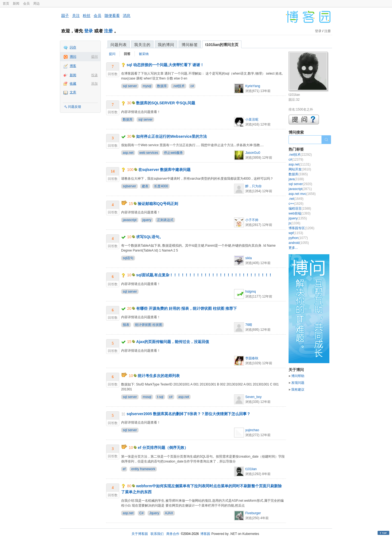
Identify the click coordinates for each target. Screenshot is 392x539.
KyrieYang (253, 86)
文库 (73, 92)
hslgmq (251, 292)
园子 (65, 16)
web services (149, 153)
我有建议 (298, 390)
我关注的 (142, 45)
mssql (147, 397)
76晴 (249, 325)
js (294, 223)
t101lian (251, 469)
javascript (130, 220)
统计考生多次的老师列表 (159, 376)
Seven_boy (253, 397)
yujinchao (252, 430)
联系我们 (157, 534)
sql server (130, 86)
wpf (296, 233)
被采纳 (144, 54)
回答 (127, 54)
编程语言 (300, 209)
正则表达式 (165, 220)
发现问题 (298, 383)
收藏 (73, 84)
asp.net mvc (302, 194)
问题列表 (119, 45)
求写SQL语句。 (150, 237)
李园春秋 (252, 358)
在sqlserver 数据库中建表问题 (164, 170)
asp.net (128, 153)
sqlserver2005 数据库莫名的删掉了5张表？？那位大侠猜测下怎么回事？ (189, 414)
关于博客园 (140, 534)
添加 (94, 84)
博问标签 (190, 45)
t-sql (160, 397)
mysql (147, 86)
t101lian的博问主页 (222, 45)
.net (296, 199)
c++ (296, 204)
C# (141, 513)
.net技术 (179, 86)
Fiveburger (253, 513)
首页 (6, 4)
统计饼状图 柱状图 (148, 325)
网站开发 (300, 169)
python (298, 238)
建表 (145, 186)
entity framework (143, 469)
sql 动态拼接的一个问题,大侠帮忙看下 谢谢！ (165, 65)
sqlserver (129, 186)
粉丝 (87, 16)
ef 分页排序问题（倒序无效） (163, 448)
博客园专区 (301, 228)
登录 (88, 31)
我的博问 (166, 45)
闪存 (73, 47)
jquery (147, 220)
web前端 (300, 213)
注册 (108, 31)
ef (124, 469)
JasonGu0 (253, 153)
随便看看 (112, 16)
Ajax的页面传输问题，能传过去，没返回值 (173, 342)
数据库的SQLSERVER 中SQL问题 (166, 103)
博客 (73, 66)
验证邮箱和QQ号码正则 (158, 204)
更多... (293, 248)
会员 (26, 4)
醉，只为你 (253, 186)
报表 (126, 325)
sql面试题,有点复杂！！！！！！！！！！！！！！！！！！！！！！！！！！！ (204, 275)
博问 (73, 57)
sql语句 (128, 258)
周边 (36, 4)
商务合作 (173, 534)
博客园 (205, 534)
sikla (249, 258)
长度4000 (161, 186)
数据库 (162, 86)
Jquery (154, 513)
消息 (127, 16)
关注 (76, 16)
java (296, 179)
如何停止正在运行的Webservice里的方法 (171, 136)
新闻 (16, 4)
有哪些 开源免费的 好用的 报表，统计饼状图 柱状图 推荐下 (186, 308)
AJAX (169, 513)
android (299, 243)
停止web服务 (173, 153)
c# (192, 86)
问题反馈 (75, 107)
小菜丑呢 (252, 120)
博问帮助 (298, 376)
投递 (94, 75)
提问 (94, 57)
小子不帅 (252, 220)
